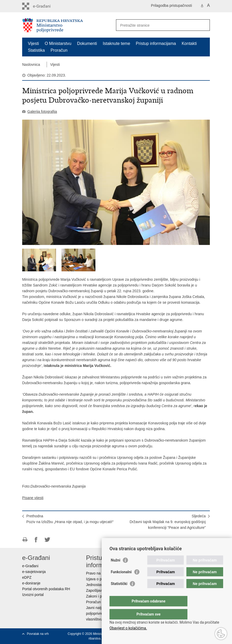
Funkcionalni (121, 582)
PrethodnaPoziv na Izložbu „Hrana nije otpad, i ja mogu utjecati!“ (70, 519)
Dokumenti (87, 43)
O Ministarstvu (58, 43)
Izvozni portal (33, 595)
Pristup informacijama (156, 43)
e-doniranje (31, 583)
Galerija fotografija (42, 112)
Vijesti (33, 43)
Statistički (119, 594)
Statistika (36, 50)
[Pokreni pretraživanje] (204, 25)
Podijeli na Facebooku (36, 540)
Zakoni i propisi (98, 596)
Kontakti (189, 43)
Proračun (59, 50)
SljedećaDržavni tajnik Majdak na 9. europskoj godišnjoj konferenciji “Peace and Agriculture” (168, 522)
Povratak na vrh (38, 634)
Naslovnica (31, 65)
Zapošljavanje (97, 590)
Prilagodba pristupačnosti (171, 5)
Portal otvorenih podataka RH (46, 589)
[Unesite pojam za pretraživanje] (157, 25)
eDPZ (27, 577)
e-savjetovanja (34, 572)
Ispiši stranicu (25, 540)
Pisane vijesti (33, 498)
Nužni (115, 571)
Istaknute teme (116, 43)
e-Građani (30, 566)
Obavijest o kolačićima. (128, 628)
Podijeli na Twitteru (47, 540)
